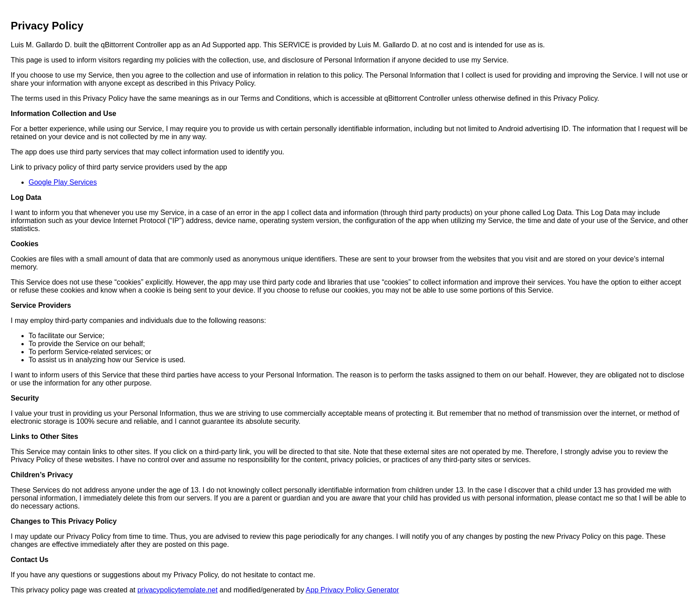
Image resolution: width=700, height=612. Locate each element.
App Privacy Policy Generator (352, 590)
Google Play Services (63, 182)
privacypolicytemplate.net (178, 590)
